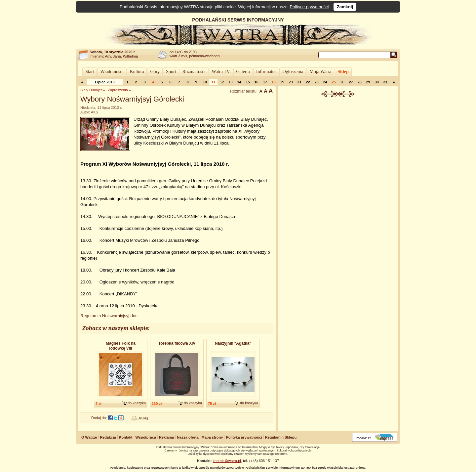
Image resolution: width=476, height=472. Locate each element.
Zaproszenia (118, 90)
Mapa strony (212, 437)
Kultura (137, 72)
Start (90, 72)
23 (316, 82)
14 (239, 82)
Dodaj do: (99, 418)
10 (205, 82)
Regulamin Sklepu (281, 437)
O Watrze (89, 437)
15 (248, 82)
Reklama (166, 437)
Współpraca (146, 437)
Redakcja (108, 437)
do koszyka (137, 403)
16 (256, 82)
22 (308, 82)
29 (368, 82)
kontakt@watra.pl (227, 461)
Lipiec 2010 (105, 82)
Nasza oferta (188, 437)
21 (299, 82)
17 (265, 82)
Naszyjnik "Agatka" (233, 343)
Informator (266, 72)
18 (273, 82)
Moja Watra (320, 72)
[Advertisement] (338, 147)
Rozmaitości (194, 72)
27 (351, 82)
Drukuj (143, 418)
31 (385, 82)
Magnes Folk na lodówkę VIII (121, 346)
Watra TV (221, 72)
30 (377, 82)
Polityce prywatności (309, 7)
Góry (155, 72)
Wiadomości (112, 72)
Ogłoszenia (293, 72)
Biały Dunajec (91, 90)
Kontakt (126, 437)
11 (213, 82)
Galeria (243, 72)
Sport (171, 72)
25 (334, 82)
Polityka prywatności (244, 437)
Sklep (343, 72)
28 (359, 82)
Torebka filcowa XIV (177, 343)
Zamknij (345, 7)
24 (325, 82)
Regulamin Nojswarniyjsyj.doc (109, 316)
